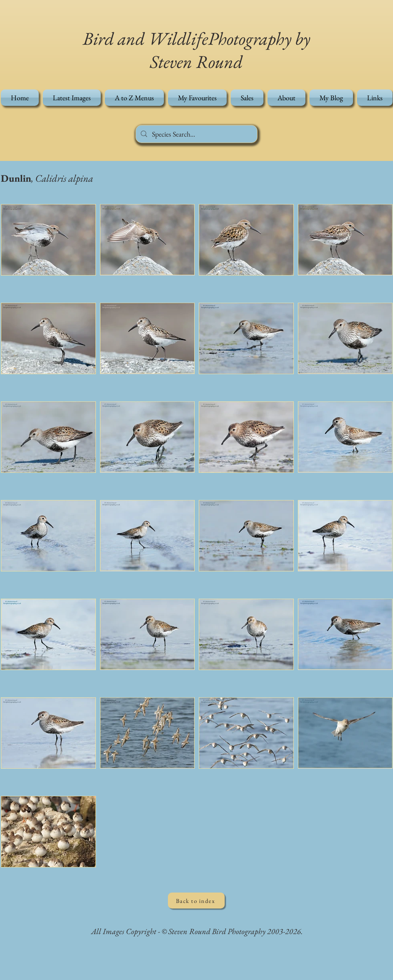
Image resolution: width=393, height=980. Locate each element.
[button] (134, 98)
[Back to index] (196, 901)
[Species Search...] (196, 134)
